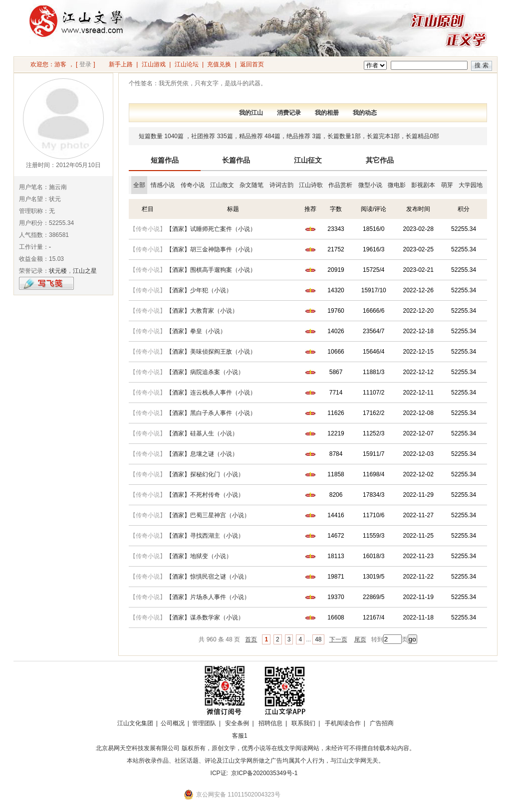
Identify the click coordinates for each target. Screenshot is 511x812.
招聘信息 (270, 723)
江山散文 (222, 185)
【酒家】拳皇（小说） (196, 331)
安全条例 (237, 723)
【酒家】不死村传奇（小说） (205, 495)
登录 (85, 64)
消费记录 (289, 113)
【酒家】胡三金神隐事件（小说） (211, 249)
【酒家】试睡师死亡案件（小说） (211, 229)
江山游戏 (154, 64)
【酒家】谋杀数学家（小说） (205, 617)
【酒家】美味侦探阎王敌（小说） (211, 352)
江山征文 (308, 160)
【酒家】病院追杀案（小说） (205, 372)
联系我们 (303, 723)
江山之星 (85, 271)
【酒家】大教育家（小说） (202, 311)
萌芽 (447, 185)
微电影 (397, 185)
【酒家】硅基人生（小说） (202, 433)
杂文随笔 (252, 185)
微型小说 (370, 185)
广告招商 (382, 723)
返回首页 (252, 64)
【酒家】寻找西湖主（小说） (205, 536)
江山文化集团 (135, 723)
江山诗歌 (311, 185)
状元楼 (58, 271)
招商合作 (267, 736)
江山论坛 (187, 64)
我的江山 (251, 113)
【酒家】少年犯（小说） (199, 290)
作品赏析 (340, 185)
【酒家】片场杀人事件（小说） (208, 597)
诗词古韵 (281, 185)
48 (318, 639)
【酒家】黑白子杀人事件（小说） (211, 413)
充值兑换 (219, 64)
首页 (251, 639)
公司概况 (173, 723)
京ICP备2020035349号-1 (264, 773)
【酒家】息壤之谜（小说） (202, 454)
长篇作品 (236, 160)
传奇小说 (193, 185)
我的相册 (327, 113)
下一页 (338, 639)
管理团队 (204, 723)
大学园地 (471, 185)
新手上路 (121, 64)
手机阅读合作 (343, 723)
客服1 (240, 736)
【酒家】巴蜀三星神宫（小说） (208, 515)
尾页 (360, 639)
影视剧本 (423, 185)
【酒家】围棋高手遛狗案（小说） (211, 270)
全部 (139, 185)
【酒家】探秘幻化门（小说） (205, 474)
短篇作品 (165, 160)
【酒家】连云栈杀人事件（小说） (211, 393)
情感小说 (163, 185)
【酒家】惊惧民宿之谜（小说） (208, 577)
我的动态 (365, 113)
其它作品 (380, 160)
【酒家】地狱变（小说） (199, 556)
